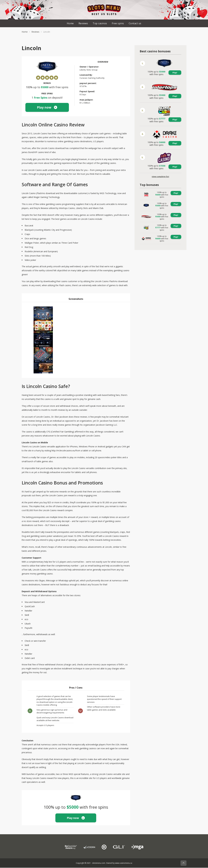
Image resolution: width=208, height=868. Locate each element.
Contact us (135, 23)
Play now (47, 108)
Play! (175, 73)
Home (70, 23)
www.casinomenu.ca (124, 863)
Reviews (83, 23)
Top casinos (100, 23)
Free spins (118, 23)
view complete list (160, 177)
